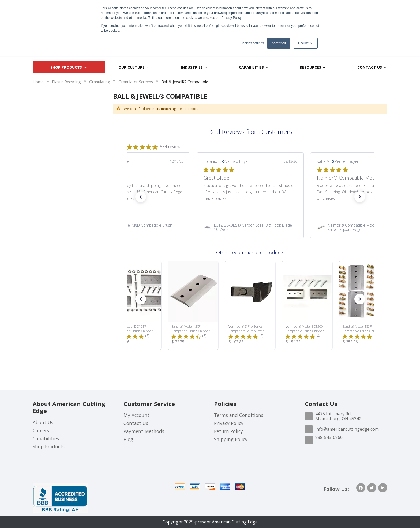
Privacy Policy (229, 423)
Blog (128, 439)
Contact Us (136, 423)
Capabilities (46, 438)
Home (38, 82)
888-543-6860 (329, 437)
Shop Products (49, 446)
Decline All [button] (306, 43)
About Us (43, 422)
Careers (41, 430)
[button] (141, 197)
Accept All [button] (279, 43)
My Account (136, 415)
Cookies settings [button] (252, 43)
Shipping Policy (231, 439)
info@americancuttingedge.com (347, 429)
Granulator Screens (136, 82)
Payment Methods (144, 431)
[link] (137, 227)
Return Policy (228, 431)
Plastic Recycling (66, 82)
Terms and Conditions (239, 415)
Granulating (100, 82)
